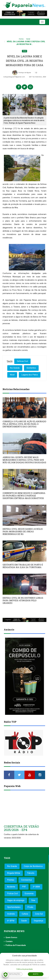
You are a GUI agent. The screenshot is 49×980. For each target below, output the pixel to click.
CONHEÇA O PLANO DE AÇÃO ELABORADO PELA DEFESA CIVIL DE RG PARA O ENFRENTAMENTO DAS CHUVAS (24, 424)
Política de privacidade (25, 969)
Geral (28, 39)
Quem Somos (11, 937)
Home (21, 39)
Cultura (25, 914)
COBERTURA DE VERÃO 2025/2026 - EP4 (21, 828)
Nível (12, 375)
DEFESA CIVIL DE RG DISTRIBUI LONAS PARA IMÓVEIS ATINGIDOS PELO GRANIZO (23, 600)
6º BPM (11, 921)
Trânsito (31, 873)
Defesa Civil (22, 361)
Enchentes (31, 368)
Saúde (24, 921)
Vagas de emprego (16, 900)
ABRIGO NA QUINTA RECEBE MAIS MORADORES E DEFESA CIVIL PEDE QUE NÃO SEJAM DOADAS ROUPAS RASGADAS (24, 460)
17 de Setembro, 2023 (38, 77)
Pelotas (11, 880)
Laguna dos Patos (30, 375)
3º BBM (36, 887)
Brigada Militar (14, 873)
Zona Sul (39, 914)
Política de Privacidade (16, 945)
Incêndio (11, 914)
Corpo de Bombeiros (33, 866)
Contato (9, 941)
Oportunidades (14, 907)
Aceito (36, 974)
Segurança (38, 921)
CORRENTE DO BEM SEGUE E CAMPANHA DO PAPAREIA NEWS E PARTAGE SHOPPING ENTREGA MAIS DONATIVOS (24, 496)
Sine (33, 900)
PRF (24, 887)
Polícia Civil (12, 894)
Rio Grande (15, 368)
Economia (29, 894)
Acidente (11, 887)
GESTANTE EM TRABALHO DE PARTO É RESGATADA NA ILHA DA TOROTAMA (23, 566)
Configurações (14, 974)
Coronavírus (27, 880)
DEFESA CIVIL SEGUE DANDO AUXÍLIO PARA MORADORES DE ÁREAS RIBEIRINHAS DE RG (23, 531)
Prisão (30, 907)
